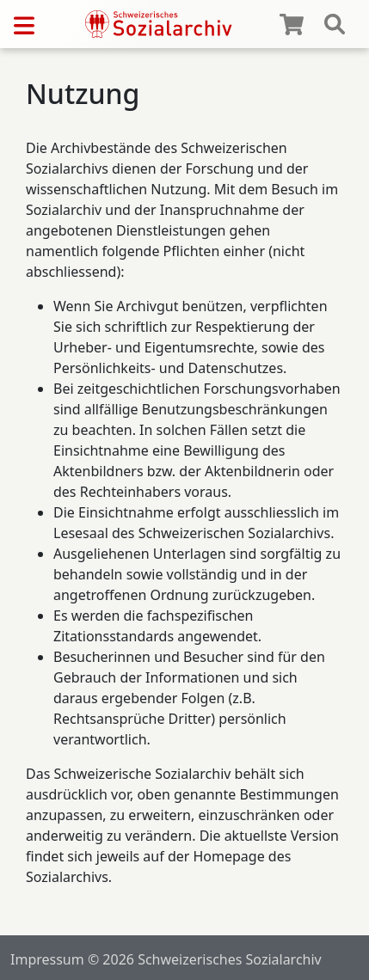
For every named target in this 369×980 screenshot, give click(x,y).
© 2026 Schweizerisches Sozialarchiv (205, 959)
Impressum (47, 959)
